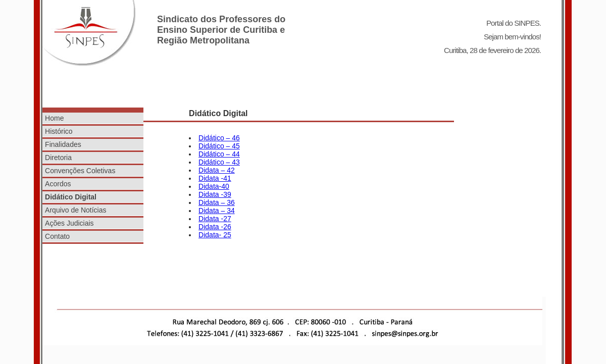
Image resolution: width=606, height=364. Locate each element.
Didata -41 (215, 178)
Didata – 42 (217, 170)
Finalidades (63, 144)
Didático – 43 (219, 162)
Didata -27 (215, 219)
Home (54, 118)
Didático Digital (71, 197)
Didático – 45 (219, 146)
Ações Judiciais (69, 223)
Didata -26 (215, 227)
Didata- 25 (215, 235)
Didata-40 (214, 186)
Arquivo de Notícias (75, 210)
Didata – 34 (217, 211)
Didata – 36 (217, 202)
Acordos (58, 184)
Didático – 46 (219, 138)
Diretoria (58, 158)
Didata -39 (215, 194)
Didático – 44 (219, 154)
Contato (57, 236)
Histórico (59, 131)
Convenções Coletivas (80, 171)
